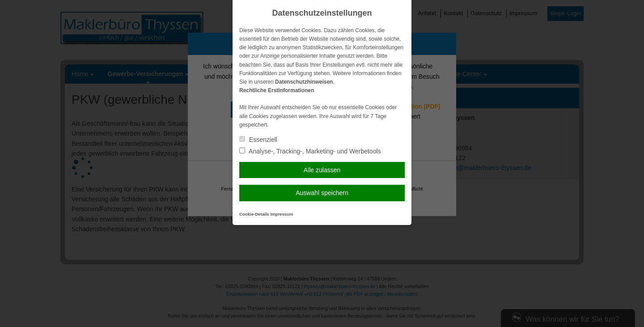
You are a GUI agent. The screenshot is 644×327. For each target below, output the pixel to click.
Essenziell (258, 140)
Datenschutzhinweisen (304, 82)
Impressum (282, 214)
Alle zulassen (322, 170)
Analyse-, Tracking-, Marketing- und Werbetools (310, 151)
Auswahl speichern (322, 193)
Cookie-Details (254, 214)
